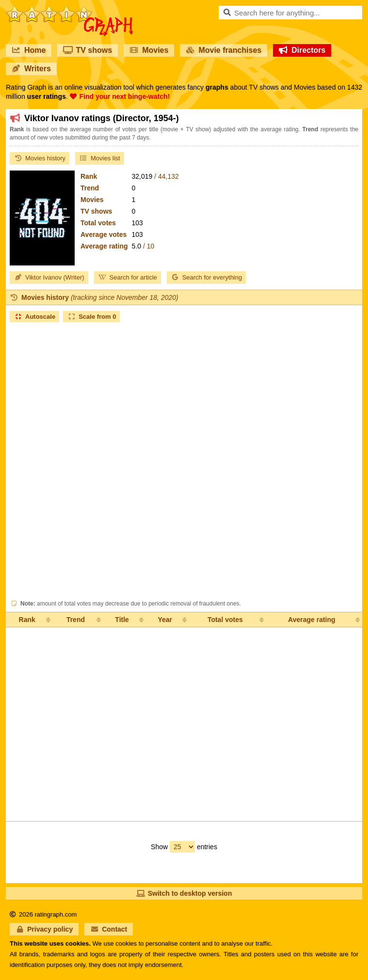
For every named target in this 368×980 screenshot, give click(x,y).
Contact (109, 929)
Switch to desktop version (184, 893)
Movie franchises (224, 50)
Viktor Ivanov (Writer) (49, 277)
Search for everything (207, 277)
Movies (149, 50)
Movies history (40, 158)
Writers (31, 69)
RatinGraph (69, 10)
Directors (302, 50)
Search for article (128, 277)
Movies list (100, 158)
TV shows (88, 50)
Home (29, 50)
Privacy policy (44, 929)
